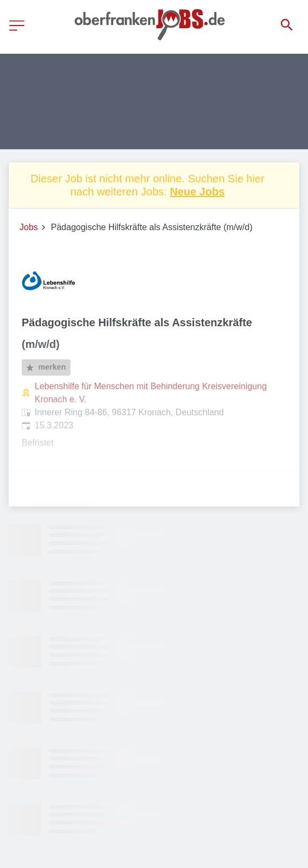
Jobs (29, 227)
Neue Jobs (197, 192)
